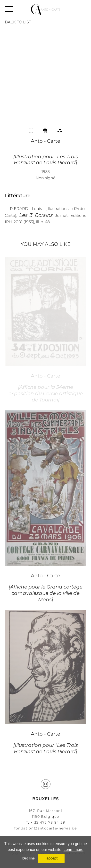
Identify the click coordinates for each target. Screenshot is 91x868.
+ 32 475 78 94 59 (48, 822)
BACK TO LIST (18, 22)
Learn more (74, 850)
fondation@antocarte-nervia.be (46, 828)
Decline (29, 858)
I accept (51, 858)
